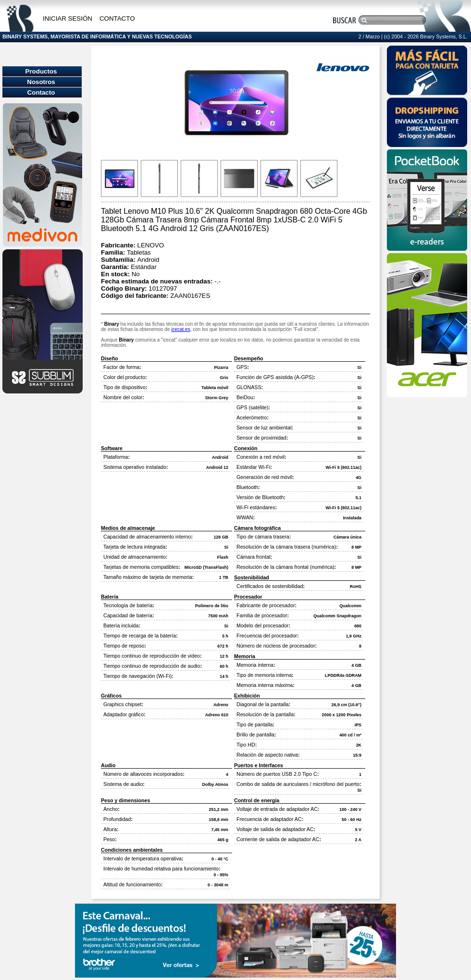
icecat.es (180, 329)
